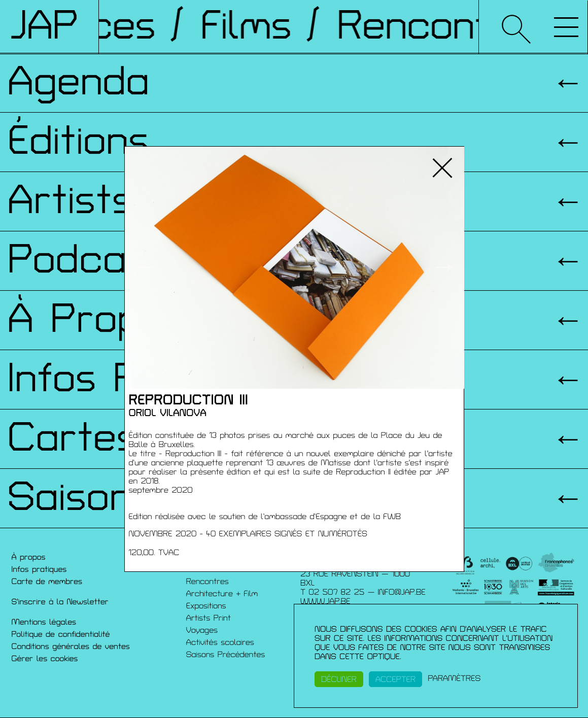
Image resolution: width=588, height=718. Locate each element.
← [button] (145, 267)
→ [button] (444, 267)
